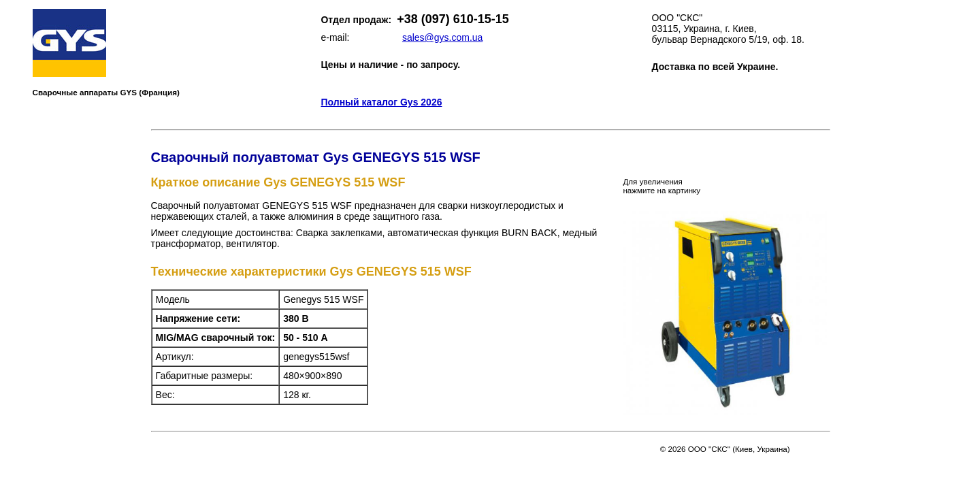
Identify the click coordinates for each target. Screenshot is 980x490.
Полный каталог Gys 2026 (381, 102)
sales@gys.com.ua (442, 37)
